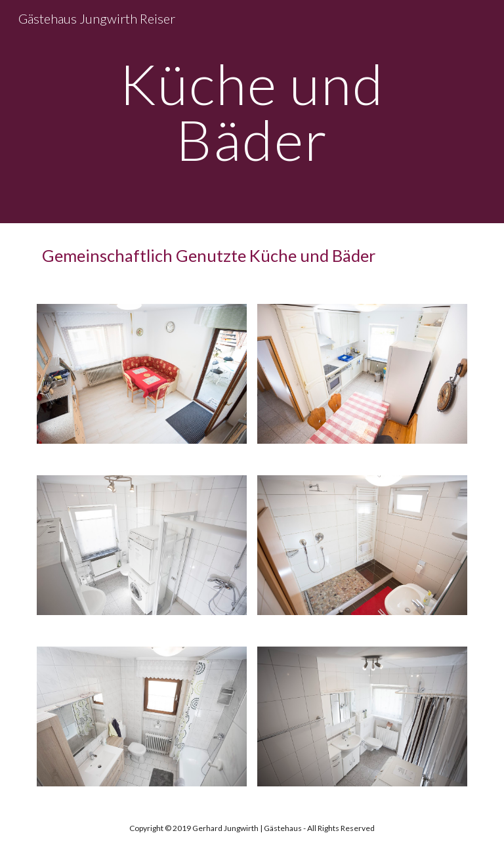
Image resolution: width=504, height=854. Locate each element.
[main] (252, 112)
